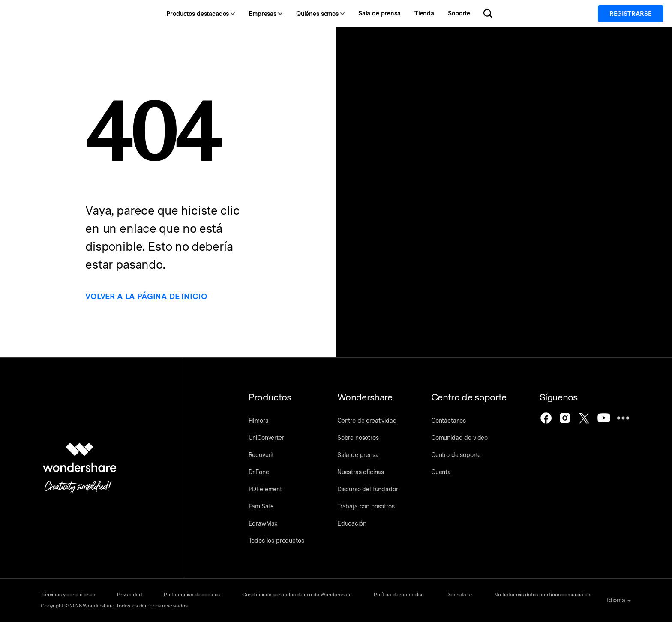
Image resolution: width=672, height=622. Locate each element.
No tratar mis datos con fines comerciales (543, 595)
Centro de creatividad (367, 421)
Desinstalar (460, 595)
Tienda (432, 14)
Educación (352, 523)
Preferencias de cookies (192, 595)
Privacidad (129, 595)
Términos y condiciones (68, 595)
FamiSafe (261, 506)
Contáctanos (449, 421)
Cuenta (441, 472)
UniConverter (266, 438)
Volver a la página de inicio (151, 296)
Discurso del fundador (368, 489)
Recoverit (261, 455)
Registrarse (631, 14)
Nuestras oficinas (361, 472)
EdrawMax (263, 523)
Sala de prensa (387, 14)
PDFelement (265, 489)
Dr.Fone (259, 472)
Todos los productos (276, 541)
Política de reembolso (400, 595)
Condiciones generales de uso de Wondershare (297, 595)
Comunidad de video (460, 438)
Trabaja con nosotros (366, 506)
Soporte (466, 14)
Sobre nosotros (358, 438)
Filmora (259, 421)
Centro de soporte (456, 455)
